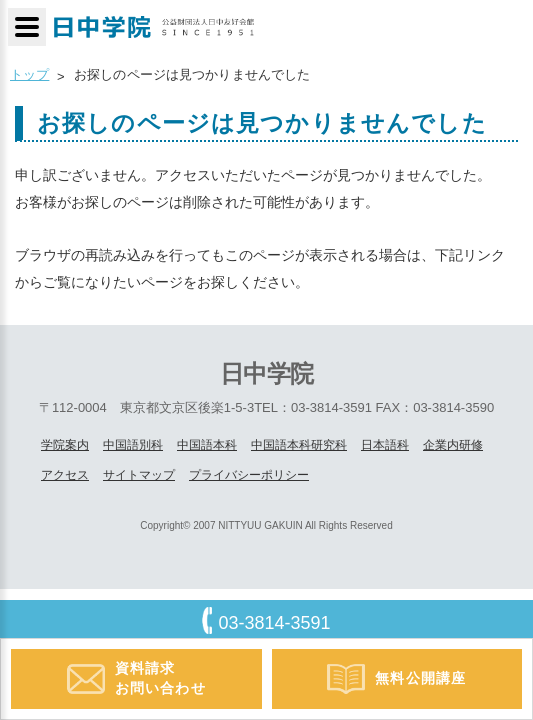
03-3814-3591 (274, 623)
